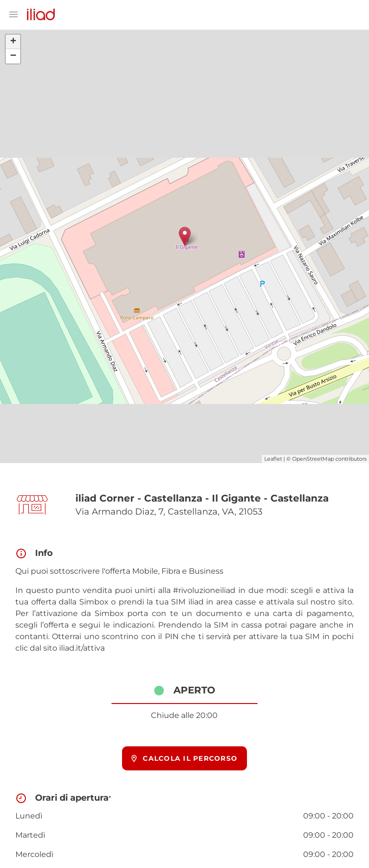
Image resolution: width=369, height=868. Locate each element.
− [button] (13, 56)
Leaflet (273, 459)
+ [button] (13, 42)
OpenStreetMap (313, 459)
